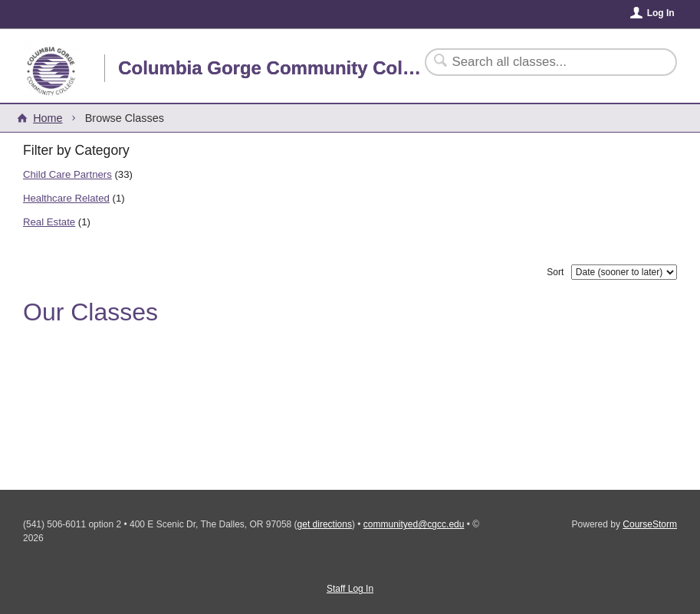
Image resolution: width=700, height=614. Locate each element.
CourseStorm (650, 524)
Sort (555, 272)
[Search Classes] (542, 62)
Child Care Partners (67, 174)
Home (48, 118)
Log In (661, 13)
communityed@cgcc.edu (414, 524)
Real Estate (49, 222)
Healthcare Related (66, 198)
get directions (325, 524)
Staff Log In (350, 589)
